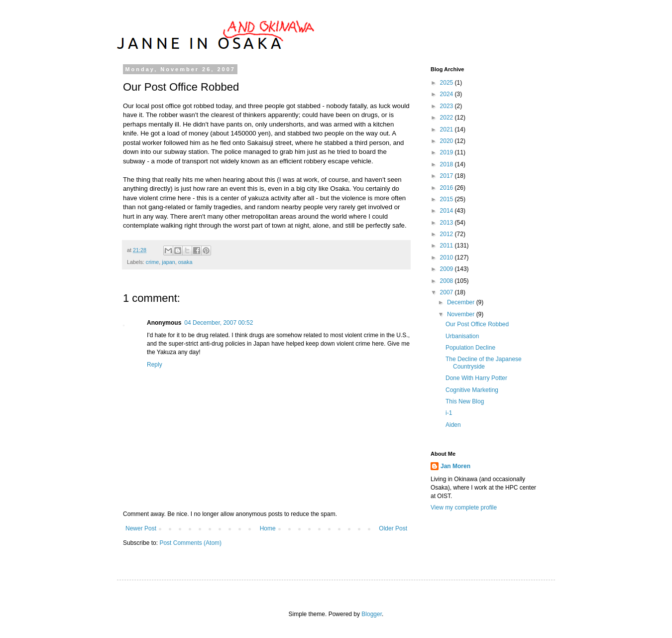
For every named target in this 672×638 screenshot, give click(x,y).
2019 (448, 152)
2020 (448, 141)
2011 (448, 246)
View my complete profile (464, 508)
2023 (448, 106)
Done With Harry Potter (476, 378)
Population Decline (470, 348)
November (462, 314)
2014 (448, 211)
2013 (448, 223)
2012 (448, 234)
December (462, 302)
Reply (155, 365)
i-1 (449, 413)
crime (152, 262)
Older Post (393, 528)
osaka (185, 262)
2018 (448, 164)
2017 (448, 176)
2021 (448, 129)
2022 (448, 118)
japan (168, 262)
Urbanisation (462, 336)
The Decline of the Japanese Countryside (484, 363)
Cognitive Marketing (472, 390)
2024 (448, 94)
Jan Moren (455, 466)
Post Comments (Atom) (190, 543)
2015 (448, 199)
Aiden (453, 425)
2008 (448, 281)
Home (268, 528)
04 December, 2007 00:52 (219, 323)
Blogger (372, 614)
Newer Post (141, 528)
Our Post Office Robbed (477, 324)
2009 (448, 269)
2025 (448, 83)
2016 (448, 188)
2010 (448, 257)
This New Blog (465, 401)
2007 (448, 292)
